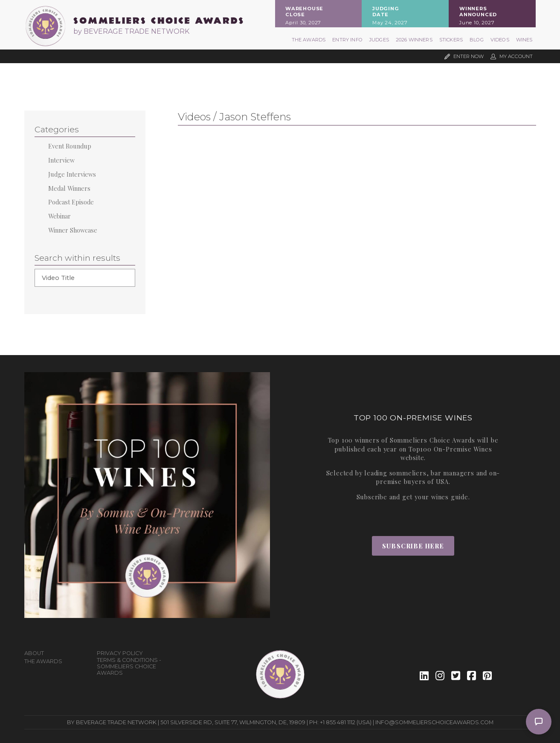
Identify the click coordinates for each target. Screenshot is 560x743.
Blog (477, 40)
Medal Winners (69, 188)
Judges (379, 40)
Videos (500, 40)
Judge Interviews (72, 174)
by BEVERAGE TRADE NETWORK (131, 31)
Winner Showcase (73, 230)
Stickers (451, 40)
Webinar (59, 216)
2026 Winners (414, 40)
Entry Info (347, 40)
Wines (524, 40)
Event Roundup (70, 146)
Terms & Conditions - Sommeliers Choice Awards (129, 666)
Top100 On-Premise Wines (450, 449)
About (34, 653)
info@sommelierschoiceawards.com (434, 722)
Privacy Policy (120, 653)
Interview (61, 160)
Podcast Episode (71, 202)
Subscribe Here (413, 546)
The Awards (309, 40)
